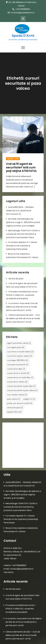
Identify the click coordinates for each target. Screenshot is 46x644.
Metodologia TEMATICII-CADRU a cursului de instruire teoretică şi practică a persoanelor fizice (23, 234)
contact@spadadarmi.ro (21, 13)
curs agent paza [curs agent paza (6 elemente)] (16, 347)
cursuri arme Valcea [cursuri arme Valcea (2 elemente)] (17, 382)
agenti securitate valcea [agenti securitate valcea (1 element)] (19, 343)
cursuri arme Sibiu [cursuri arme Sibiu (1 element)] (16, 369)
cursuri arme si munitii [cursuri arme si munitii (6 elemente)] (18, 373)
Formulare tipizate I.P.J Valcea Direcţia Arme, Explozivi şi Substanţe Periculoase (22, 246)
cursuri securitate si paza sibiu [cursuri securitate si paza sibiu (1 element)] (21, 386)
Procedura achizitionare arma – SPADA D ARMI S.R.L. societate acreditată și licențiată (23, 295)
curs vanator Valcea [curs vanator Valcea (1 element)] (17, 395)
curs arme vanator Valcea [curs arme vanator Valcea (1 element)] (20, 356)
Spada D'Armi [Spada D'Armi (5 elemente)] (14, 412)
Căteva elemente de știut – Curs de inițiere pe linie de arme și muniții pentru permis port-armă (23, 318)
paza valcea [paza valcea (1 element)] (14, 399)
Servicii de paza (16, 279)
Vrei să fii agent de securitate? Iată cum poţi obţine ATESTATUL (21, 167)
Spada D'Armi (23, 36)
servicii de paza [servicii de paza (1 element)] (15, 408)
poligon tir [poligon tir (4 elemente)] (29, 399)
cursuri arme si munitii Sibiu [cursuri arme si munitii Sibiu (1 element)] (20, 378)
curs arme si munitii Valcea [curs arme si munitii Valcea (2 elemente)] (20, 352)
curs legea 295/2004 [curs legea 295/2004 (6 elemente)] (18, 360)
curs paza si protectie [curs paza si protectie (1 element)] (18, 365)
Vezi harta (8, 572)
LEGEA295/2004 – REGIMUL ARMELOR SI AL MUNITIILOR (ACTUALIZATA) (20, 211)
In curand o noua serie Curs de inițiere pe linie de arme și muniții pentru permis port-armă (22, 307)
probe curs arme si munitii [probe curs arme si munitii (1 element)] (20, 403)
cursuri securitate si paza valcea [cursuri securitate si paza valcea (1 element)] (22, 390)
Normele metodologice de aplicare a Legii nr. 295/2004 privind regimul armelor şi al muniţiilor (23, 222)
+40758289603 (21, 9)
